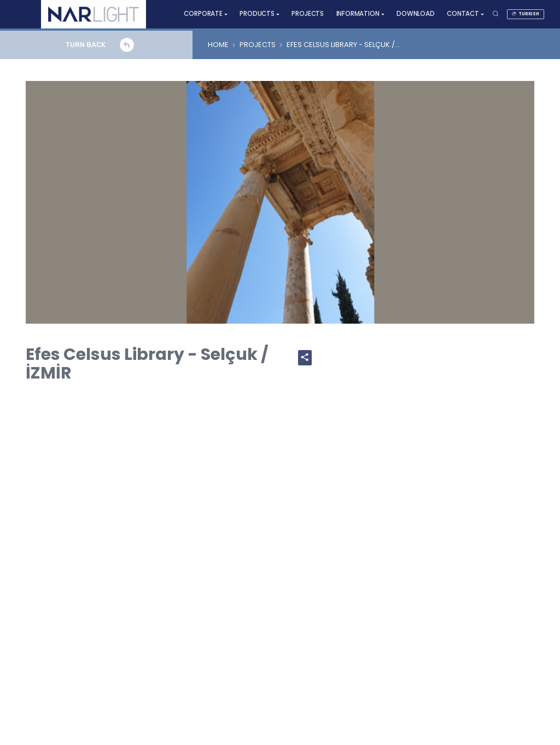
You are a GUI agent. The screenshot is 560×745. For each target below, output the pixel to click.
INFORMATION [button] (358, 14)
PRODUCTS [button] (257, 14)
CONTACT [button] (463, 14)
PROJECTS (308, 14)
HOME (218, 45)
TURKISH (525, 14)
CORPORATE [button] (203, 14)
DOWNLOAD (416, 14)
